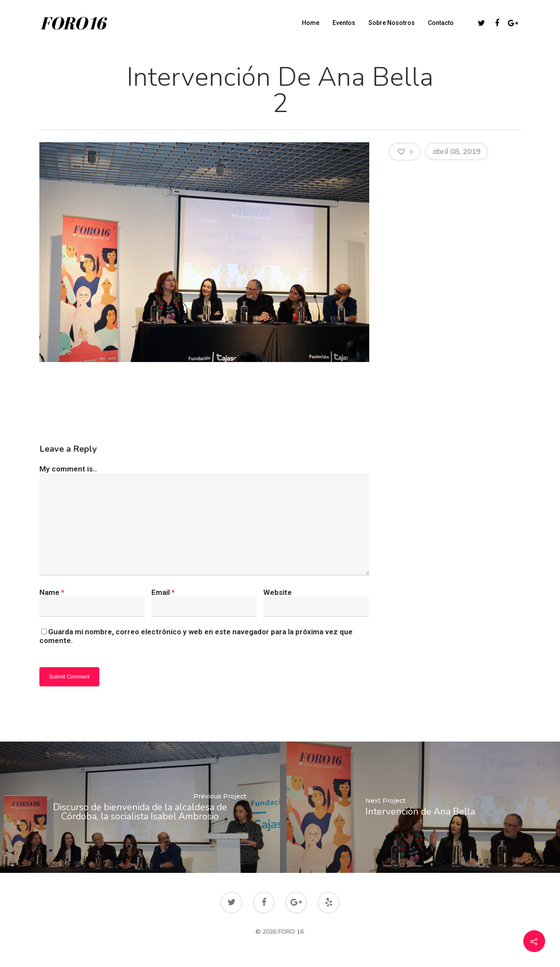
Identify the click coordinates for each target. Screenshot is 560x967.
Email (163, 592)
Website (278, 592)
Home (311, 23)
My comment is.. (68, 469)
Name (52, 592)
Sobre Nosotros (392, 23)
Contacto (441, 23)
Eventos (344, 23)
